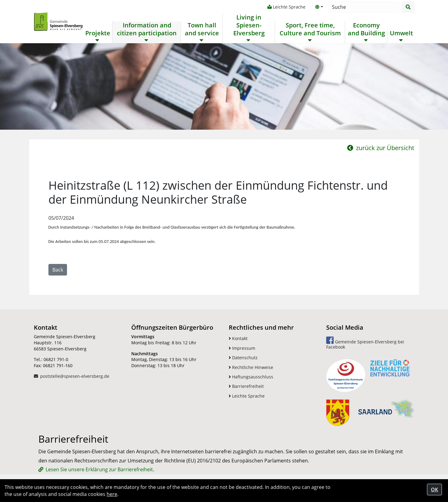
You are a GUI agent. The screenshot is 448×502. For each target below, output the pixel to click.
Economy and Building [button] (366, 29)
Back (58, 270)
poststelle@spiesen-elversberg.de (75, 376)
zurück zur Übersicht (381, 148)
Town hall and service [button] (202, 29)
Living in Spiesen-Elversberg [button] (249, 25)
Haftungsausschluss (251, 377)
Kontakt (238, 338)
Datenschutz (243, 358)
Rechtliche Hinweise (251, 367)
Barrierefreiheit (246, 386)
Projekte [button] (98, 33)
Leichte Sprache (286, 7)
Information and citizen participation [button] (147, 29)
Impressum (242, 348)
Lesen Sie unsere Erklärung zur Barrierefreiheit (99, 469)
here (112, 494)
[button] (319, 7)
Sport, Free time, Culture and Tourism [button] (310, 29)
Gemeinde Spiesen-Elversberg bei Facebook (365, 343)
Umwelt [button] (401, 33)
